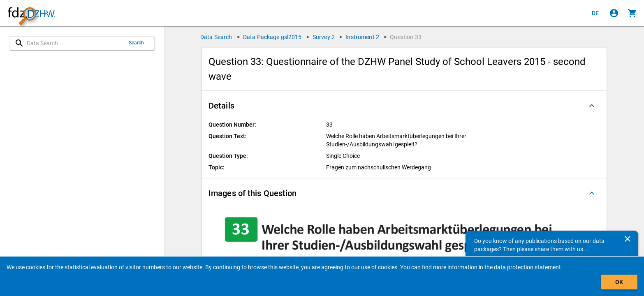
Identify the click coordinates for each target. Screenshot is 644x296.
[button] (404, 106)
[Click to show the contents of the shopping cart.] (632, 13)
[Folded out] (592, 106)
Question (406, 37)
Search (137, 43)
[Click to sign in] (614, 13)
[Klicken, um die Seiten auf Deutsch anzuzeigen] (595, 13)
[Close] (628, 239)
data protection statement (527, 267)
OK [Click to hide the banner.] (619, 282)
